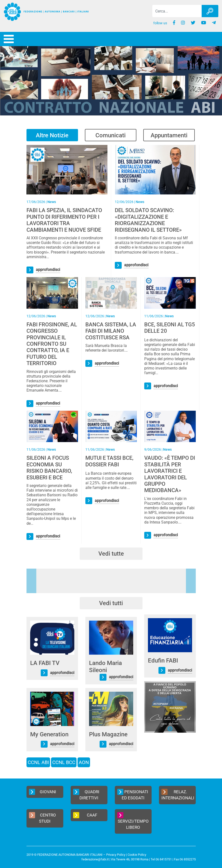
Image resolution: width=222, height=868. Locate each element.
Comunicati (111, 135)
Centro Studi (42, 818)
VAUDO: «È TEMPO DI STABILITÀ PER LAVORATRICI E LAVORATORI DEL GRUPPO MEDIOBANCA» (170, 474)
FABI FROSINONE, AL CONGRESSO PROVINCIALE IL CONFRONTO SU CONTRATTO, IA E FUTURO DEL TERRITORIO (52, 344)
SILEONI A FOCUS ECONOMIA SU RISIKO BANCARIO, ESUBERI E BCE (49, 468)
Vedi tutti (111, 603)
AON (84, 762)
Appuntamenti (169, 135)
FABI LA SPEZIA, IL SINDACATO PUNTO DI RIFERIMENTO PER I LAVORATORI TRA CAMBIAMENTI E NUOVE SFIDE (64, 220)
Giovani (43, 792)
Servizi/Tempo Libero (133, 821)
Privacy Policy (116, 855)
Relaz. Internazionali (178, 795)
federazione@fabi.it (95, 859)
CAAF (85, 815)
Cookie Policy (137, 855)
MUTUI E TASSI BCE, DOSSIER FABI (109, 461)
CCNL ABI (38, 762)
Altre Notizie (52, 135)
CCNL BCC (64, 762)
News (52, 202)
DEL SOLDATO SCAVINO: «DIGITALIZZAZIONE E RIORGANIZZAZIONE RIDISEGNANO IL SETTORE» (148, 220)
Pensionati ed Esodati (133, 795)
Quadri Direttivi (86, 795)
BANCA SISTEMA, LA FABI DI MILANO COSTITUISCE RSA (111, 331)
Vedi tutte (111, 554)
